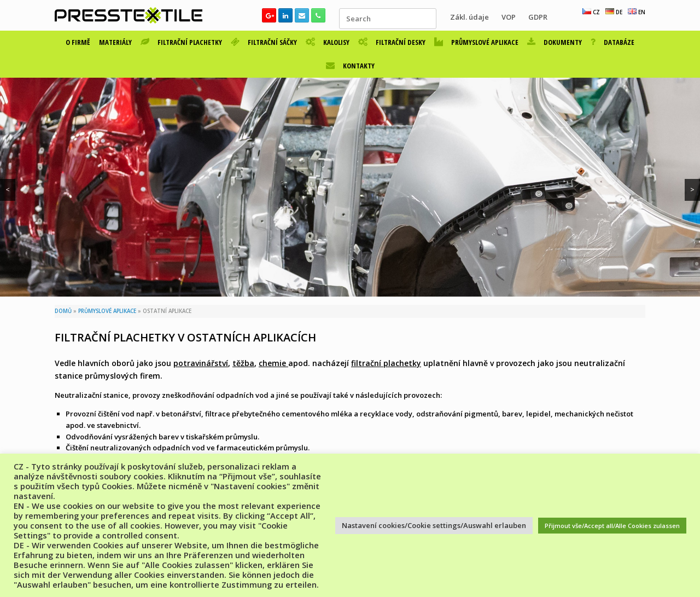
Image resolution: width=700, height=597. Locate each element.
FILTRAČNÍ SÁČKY (264, 42)
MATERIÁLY (115, 42)
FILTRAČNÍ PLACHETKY (181, 42)
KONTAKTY (350, 66)
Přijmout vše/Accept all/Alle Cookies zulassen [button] (612, 526)
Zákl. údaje (469, 17)
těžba (243, 363)
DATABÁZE (612, 42)
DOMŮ (63, 311)
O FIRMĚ (78, 42)
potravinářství (201, 363)
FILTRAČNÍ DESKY (392, 42)
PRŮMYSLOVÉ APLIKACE (476, 42)
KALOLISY (328, 42)
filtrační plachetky (386, 363)
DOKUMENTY (555, 42)
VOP (509, 17)
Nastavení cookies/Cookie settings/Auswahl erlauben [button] (434, 525)
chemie (273, 363)
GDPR (538, 17)
